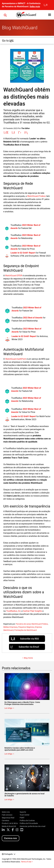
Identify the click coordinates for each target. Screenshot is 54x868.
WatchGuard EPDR (14, 276)
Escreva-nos (11, 838)
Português (8, 854)
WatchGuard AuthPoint (16, 359)
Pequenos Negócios (26, 627)
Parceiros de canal (23, 624)
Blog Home (28, 658)
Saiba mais (35, 7)
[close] (46, 5)
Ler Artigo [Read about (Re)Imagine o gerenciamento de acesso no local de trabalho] (8, 800)
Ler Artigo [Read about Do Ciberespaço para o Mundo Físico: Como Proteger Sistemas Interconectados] (8, 708)
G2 (19, 611)
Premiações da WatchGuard (25, 630)
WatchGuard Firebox (37, 196)
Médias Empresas (10, 627)
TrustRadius (12, 611)
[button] (5, 15)
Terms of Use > (27, 862)
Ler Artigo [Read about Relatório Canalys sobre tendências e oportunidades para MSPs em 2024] (8, 754)
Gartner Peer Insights (32, 611)
